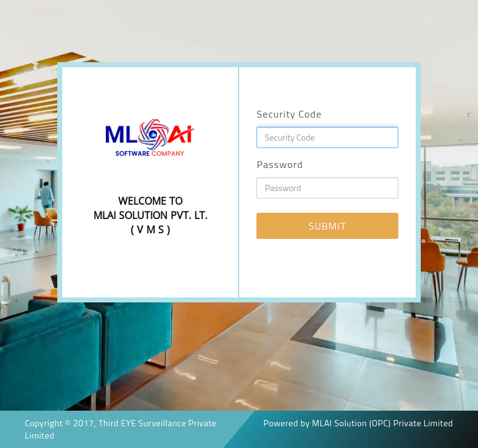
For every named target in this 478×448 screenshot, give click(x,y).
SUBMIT (328, 226)
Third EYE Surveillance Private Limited (121, 429)
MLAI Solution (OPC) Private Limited (382, 423)
